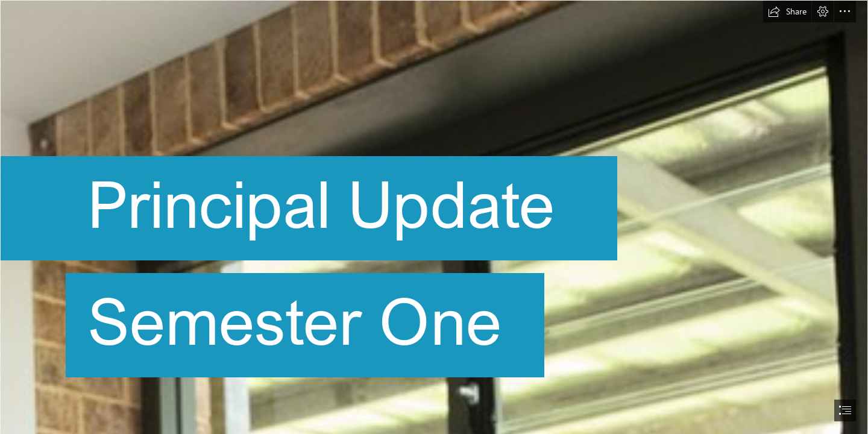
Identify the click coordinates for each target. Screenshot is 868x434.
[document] (434, 217)
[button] (787, 11)
